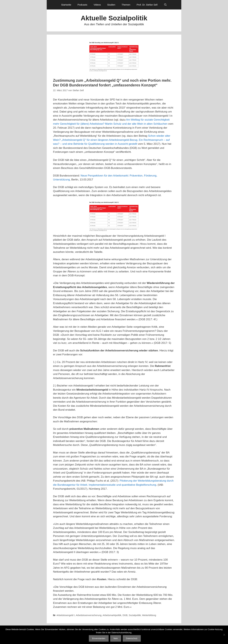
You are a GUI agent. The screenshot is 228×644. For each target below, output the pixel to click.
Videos (97, 5)
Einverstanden (99, 638)
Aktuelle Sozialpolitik (114, 18)
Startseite (66, 5)
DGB (125, 615)
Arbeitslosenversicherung (89, 615)
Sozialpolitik (135, 615)
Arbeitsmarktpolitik (112, 615)
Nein (116, 638)
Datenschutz (132, 638)
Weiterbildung (149, 615)
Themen (126, 5)
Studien (111, 5)
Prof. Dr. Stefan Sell (147, 5)
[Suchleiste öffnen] (165, 5)
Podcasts (82, 5)
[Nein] (224, 635)
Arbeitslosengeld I (66, 615)
